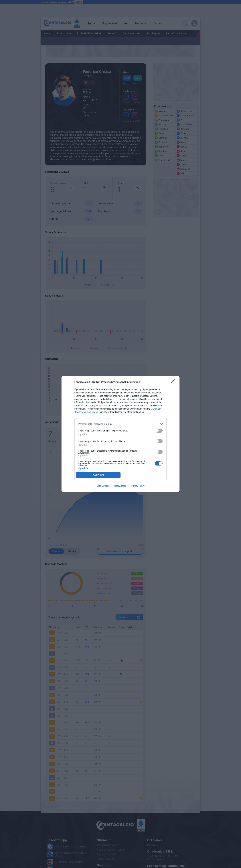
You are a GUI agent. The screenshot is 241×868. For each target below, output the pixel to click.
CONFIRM (98, 475)
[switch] (159, 431)
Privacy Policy (138, 486)
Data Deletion (103, 486)
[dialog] (120, 434)
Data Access (120, 486)
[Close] (174, 382)
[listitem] (120, 424)
